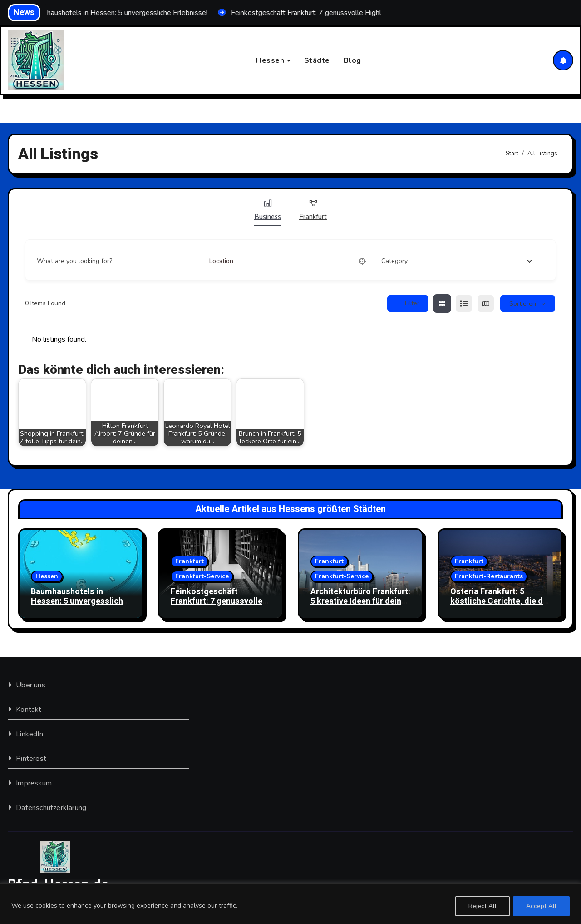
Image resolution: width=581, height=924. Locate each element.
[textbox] (394, 262)
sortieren (523, 304)
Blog (352, 60)
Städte (317, 60)
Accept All (541, 906)
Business (268, 210)
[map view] (486, 304)
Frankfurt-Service (202, 576)
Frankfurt (313, 210)
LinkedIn (30, 734)
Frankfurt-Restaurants (489, 576)
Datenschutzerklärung (51, 808)
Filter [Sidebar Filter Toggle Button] (408, 304)
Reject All (482, 906)
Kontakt (29, 710)
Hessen (271, 60)
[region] (290, 904)
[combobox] (457, 262)
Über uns (31, 685)
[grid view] (442, 304)
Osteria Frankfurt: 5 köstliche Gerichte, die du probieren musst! (499, 601)
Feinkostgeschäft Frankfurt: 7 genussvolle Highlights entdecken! (217, 601)
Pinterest (31, 759)
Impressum (34, 783)
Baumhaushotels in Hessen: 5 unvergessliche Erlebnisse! (79, 601)
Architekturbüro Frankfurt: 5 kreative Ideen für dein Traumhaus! (360, 601)
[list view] (464, 304)
